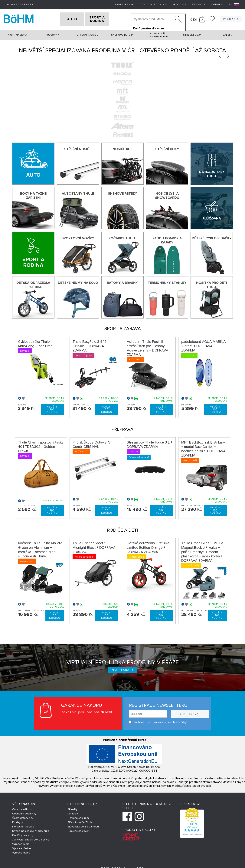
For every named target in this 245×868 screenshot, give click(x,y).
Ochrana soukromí (78, 817)
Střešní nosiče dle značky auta (31, 830)
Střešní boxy (192, 34)
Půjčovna (199, 4)
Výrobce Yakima (22, 847)
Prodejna (179, 4)
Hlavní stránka (123, 4)
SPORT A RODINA (103, 19)
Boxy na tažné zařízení (33, 194)
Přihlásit (231, 19)
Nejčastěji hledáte (23, 825)
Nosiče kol (122, 148)
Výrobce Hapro (21, 851)
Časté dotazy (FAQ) (24, 817)
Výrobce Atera (21, 843)
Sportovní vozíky (78, 237)
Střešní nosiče (87, 34)
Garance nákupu (22, 808)
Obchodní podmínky (153, 4)
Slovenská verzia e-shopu (83, 825)
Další (227, 34)
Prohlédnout (123, 669)
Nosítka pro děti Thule (212, 284)
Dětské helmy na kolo (78, 282)
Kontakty (217, 4)
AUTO (66, 19)
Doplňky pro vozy (23, 834)
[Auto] (33, 162)
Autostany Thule (78, 192)
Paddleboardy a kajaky (167, 239)
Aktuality (72, 808)
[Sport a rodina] (33, 252)
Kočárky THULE (122, 237)
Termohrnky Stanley (167, 282)
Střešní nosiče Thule (80, 821)
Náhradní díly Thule (212, 173)
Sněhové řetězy (122, 34)
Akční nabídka (18, 34)
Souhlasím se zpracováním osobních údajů (158, 721)
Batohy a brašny (122, 282)
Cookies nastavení (79, 830)
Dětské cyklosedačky (212, 237)
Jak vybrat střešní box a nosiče (31, 838)
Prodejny (18, 821)
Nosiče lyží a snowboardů (157, 34)
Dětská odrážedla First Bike (33, 284)
